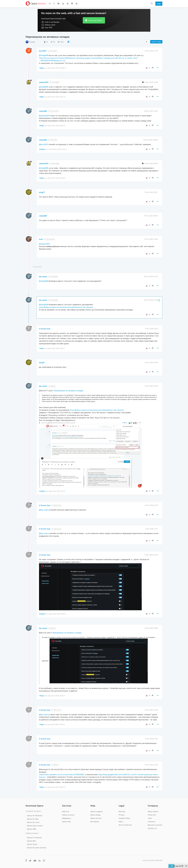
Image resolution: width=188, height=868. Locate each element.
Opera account (68, 815)
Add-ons (66, 811)
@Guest (52, 386)
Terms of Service (125, 825)
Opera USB (31, 829)
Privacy (122, 815)
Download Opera (95, 20)
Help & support (97, 811)
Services (67, 806)
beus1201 (43, 51)
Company (153, 806)
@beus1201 (53, 140)
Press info (152, 815)
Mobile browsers (32, 833)
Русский (32, 42)
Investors (152, 822)
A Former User (45, 329)
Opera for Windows (35, 816)
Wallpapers (67, 818)
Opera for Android (34, 838)
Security (122, 811)
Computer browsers (33, 811)
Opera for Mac (33, 819)
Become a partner (155, 825)
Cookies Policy (124, 818)
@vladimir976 (53, 111)
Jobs (150, 818)
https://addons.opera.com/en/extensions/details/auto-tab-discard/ (66, 307)
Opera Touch (32, 844)
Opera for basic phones (37, 848)
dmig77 (42, 192)
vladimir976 (44, 82)
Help (93, 806)
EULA (121, 822)
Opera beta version (35, 826)
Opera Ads (66, 822)
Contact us (152, 828)
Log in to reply (156, 42)
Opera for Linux (33, 822)
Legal (122, 806)
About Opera (153, 811)
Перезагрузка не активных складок (68, 391)
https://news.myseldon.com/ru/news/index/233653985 (61, 774)
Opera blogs (95, 815)
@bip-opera (56, 506)
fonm (41, 239)
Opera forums (96, 818)
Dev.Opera (95, 822)
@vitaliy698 (52, 51)
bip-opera (43, 277)
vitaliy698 (43, 111)
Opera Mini (31, 841)
